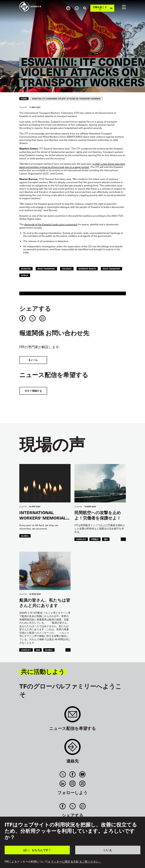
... (123, 539)
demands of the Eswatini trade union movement (51, 224)
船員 (38, 650)
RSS (82, 784)
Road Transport (111, 269)
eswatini (26, 269)
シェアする (35, 308)
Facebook (72, 774)
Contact (72, 748)
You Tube (82, 774)
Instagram (72, 784)
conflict (81, 539)
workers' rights (87, 269)
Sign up (72, 716)
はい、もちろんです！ (37, 850)
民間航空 (95, 539)
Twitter (63, 774)
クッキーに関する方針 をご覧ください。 (76, 862)
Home (24, 99)
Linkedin (63, 784)
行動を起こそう (100, 8)
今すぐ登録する (33, 391)
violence (67, 269)
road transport (46, 269)
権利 (106, 539)
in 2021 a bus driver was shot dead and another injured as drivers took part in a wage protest (72, 165)
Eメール (33, 360)
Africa (25, 275)
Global (25, 536)
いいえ (108, 850)
